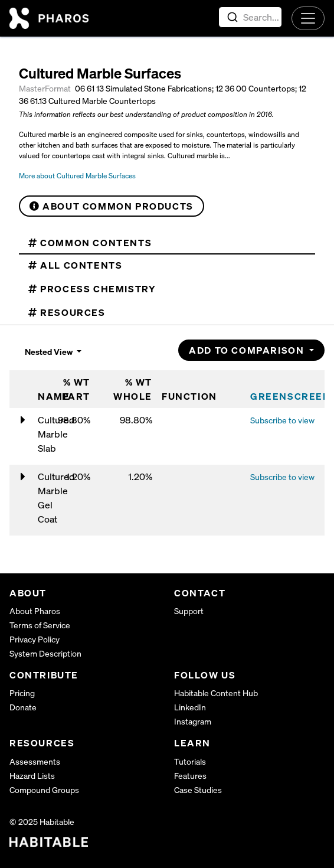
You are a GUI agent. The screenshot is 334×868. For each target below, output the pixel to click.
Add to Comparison (248, 350)
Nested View (50, 352)
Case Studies (198, 790)
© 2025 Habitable (42, 822)
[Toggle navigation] (308, 18)
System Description (45, 653)
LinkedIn (190, 707)
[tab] (167, 243)
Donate (23, 707)
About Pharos (35, 611)
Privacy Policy (35, 639)
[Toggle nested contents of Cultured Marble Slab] (23, 420)
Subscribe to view (282, 420)
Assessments (35, 761)
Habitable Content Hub (216, 693)
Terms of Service (40, 625)
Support (189, 611)
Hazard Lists (32, 776)
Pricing (22, 693)
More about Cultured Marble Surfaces (77, 176)
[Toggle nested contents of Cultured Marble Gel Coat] (23, 477)
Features (190, 776)
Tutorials (190, 761)
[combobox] (250, 17)
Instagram (193, 721)
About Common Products (112, 206)
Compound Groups (44, 790)
